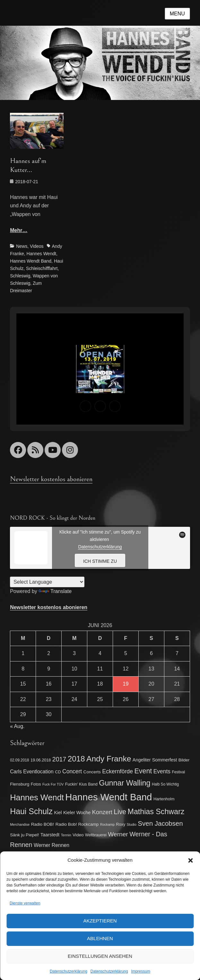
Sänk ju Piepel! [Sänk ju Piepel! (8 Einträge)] (24, 835)
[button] (190, 860)
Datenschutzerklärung (69, 971)
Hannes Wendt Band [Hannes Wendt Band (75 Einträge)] (109, 797)
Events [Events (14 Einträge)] (162, 771)
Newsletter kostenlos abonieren (51, 479)
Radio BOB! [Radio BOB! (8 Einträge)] (43, 824)
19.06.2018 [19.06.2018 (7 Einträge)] (41, 760)
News (22, 246)
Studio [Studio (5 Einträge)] (132, 824)
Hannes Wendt (41, 254)
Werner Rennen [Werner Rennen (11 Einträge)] (52, 845)
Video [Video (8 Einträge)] (78, 835)
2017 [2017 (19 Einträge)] (59, 759)
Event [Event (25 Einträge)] (143, 771)
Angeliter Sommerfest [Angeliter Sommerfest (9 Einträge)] (155, 760)
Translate (55, 591)
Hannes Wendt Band (31, 261)
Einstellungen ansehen (100, 956)
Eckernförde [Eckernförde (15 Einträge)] (117, 771)
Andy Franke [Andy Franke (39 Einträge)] (109, 759)
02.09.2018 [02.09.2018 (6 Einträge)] (19, 760)
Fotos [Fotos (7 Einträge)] (36, 784)
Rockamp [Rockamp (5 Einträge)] (107, 824)
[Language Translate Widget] (47, 582)
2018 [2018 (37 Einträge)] (76, 759)
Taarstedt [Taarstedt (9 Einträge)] (50, 835)
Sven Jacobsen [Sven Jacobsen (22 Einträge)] (160, 823)
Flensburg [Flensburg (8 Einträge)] (20, 784)
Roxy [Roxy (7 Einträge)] (121, 824)
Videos (37, 246)
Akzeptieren (100, 921)
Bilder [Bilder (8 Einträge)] (184, 760)
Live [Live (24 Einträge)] (120, 812)
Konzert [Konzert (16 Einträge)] (102, 812)
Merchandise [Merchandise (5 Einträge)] (20, 824)
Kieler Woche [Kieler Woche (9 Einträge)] (77, 813)
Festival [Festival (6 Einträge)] (178, 772)
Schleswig (20, 276)
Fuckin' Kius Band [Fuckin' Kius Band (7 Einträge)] (81, 784)
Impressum (141, 971)
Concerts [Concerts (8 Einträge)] (92, 772)
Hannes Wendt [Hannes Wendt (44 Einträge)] (37, 797)
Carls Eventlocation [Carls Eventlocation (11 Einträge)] (32, 772)
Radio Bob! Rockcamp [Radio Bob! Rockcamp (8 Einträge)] (77, 824)
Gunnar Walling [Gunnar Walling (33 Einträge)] (125, 783)
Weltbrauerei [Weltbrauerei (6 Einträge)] (96, 835)
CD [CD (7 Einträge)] (58, 772)
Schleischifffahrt (42, 268)
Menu (177, 14)
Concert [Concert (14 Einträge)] (72, 771)
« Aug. (17, 726)
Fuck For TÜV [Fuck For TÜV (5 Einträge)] (53, 784)
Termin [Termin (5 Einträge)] (66, 835)
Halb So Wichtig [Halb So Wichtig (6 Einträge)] (165, 784)
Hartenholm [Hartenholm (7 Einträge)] (164, 799)
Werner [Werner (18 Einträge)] (118, 834)
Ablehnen (100, 938)
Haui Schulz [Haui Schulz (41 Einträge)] (31, 811)
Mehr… (19, 230)
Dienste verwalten (25, 903)
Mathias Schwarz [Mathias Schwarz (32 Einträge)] (156, 812)
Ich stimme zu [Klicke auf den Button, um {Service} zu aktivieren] (100, 561)
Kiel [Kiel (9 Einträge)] (58, 813)
